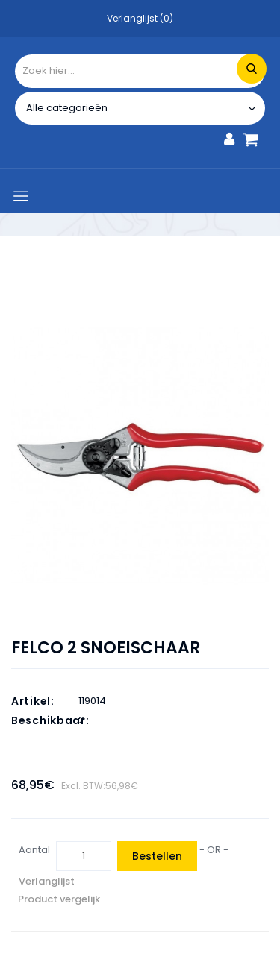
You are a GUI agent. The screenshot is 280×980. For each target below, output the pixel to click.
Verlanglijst (47, 881)
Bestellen (157, 856)
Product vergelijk (59, 899)
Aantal (34, 850)
